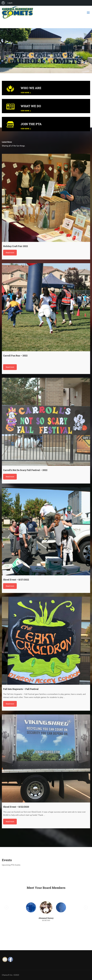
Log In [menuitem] (10, 3)
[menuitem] (3, 3)
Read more (10, 253)
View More (26, 93)
